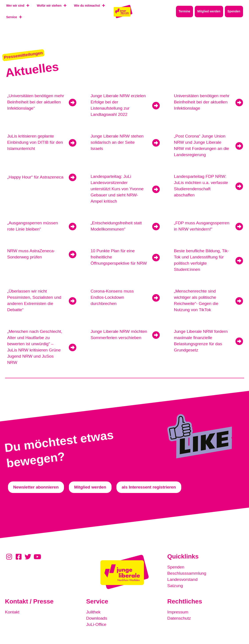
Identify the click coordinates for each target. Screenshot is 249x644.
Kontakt (12, 612)
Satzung (175, 586)
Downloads (97, 618)
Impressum (178, 612)
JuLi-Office (96, 624)
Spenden (176, 567)
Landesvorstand (182, 579)
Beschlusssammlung (187, 573)
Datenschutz (179, 618)
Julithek (93, 612)
